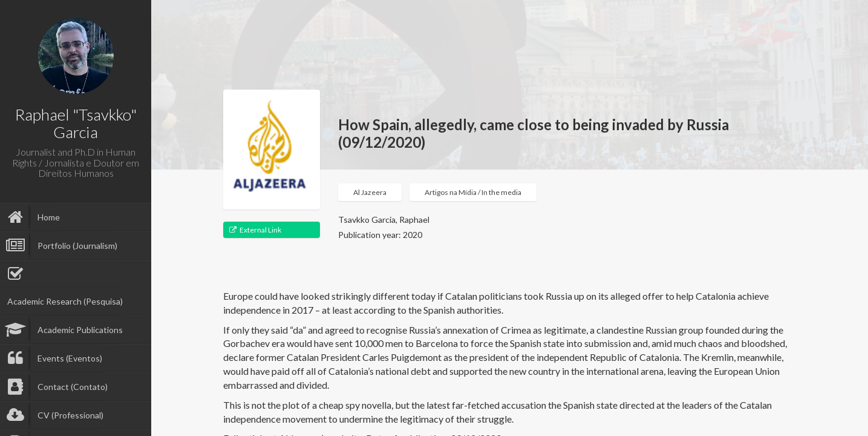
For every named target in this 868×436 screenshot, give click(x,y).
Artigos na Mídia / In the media (473, 192)
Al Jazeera (370, 192)
